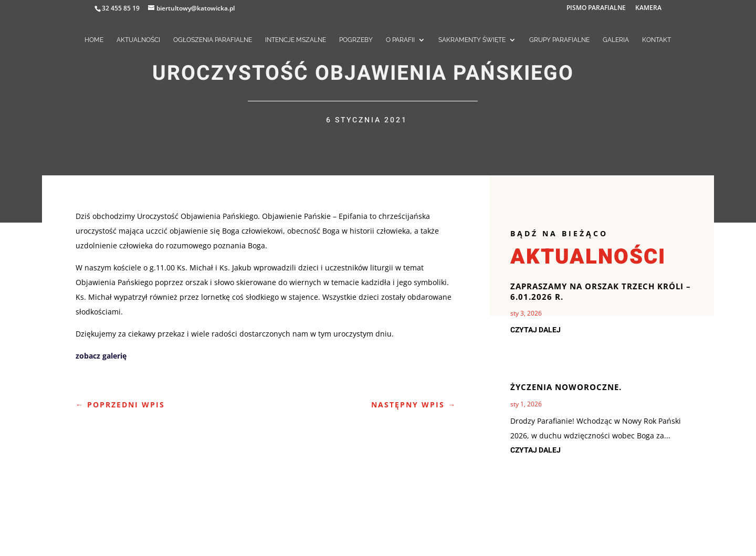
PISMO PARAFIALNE (596, 8)
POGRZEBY (356, 40)
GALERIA (616, 40)
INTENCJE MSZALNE (296, 40)
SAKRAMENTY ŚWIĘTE (472, 40)
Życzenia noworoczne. (566, 387)
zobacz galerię (101, 356)
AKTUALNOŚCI (138, 40)
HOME (94, 40)
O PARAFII (400, 40)
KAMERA (648, 8)
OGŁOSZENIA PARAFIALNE (213, 40)
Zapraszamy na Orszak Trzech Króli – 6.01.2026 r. (601, 291)
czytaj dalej (535, 330)
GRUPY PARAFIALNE (559, 40)
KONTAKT (657, 40)
